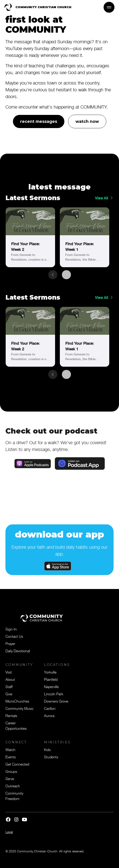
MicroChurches (17, 701)
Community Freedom (14, 796)
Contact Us (14, 636)
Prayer (10, 643)
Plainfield (51, 679)
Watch (10, 749)
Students (51, 757)
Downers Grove (56, 701)
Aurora (49, 715)
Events (11, 757)
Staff (9, 686)
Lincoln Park (54, 694)
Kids (47, 749)
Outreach (13, 786)
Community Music (19, 708)
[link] (30, 237)
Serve (10, 778)
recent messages (39, 121)
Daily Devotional (18, 651)
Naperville (51, 686)
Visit (9, 672)
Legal (9, 832)
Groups (11, 771)
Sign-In (11, 629)
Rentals (11, 715)
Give (9, 694)
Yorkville (50, 672)
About (10, 679)
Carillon (50, 708)
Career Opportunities (16, 725)
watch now (87, 121)
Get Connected (17, 764)
